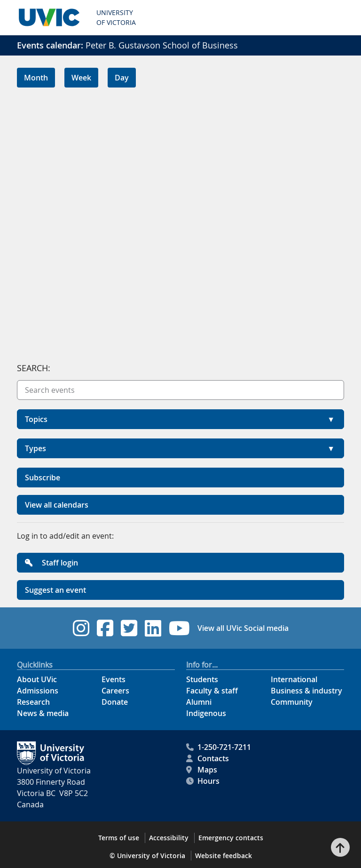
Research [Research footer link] (33, 702)
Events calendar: (50, 45)
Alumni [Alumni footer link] (199, 702)
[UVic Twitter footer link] (129, 628)
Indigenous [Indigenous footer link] (206, 713)
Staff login (51, 563)
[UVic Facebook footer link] (105, 628)
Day (122, 78)
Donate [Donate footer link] (115, 702)
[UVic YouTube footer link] (179, 628)
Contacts (208, 758)
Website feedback (224, 856)
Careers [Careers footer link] (115, 691)
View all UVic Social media (243, 628)
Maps (202, 770)
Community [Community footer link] (292, 702)
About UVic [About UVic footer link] (37, 679)
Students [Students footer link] (202, 679)
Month (36, 78)
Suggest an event (55, 590)
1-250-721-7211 (219, 747)
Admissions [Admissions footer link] (38, 691)
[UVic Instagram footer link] (81, 628)
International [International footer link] (294, 679)
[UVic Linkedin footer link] (153, 628)
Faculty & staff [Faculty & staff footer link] (212, 691)
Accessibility (169, 838)
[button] (180, 419)
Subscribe (43, 478)
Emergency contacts (231, 838)
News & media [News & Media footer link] (43, 713)
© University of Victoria (147, 856)
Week (81, 78)
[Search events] (180, 390)
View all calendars (57, 505)
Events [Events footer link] (114, 679)
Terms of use (119, 838)
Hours (203, 781)
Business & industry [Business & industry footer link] (306, 691)
